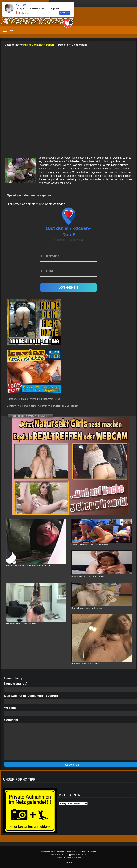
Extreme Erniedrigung (30, 399)
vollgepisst (73, 406)
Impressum (60, 857)
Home (69, 863)
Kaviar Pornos (57, 854)
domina (26, 406)
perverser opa (58, 406)
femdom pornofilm (41, 406)
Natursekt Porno (52, 399)
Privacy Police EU (74, 857)
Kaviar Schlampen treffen (38, 45)
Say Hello (65, 13)
